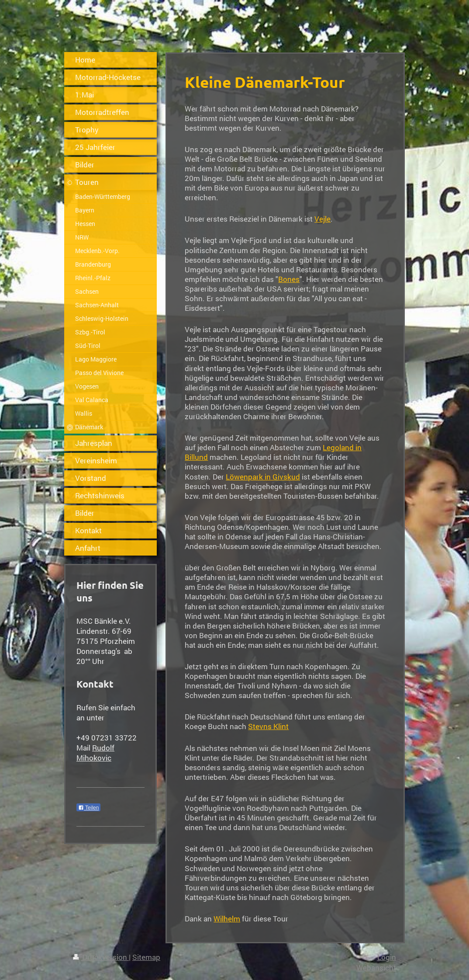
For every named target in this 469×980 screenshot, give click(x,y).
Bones (289, 279)
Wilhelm (227, 919)
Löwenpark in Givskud (263, 477)
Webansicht (376, 968)
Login (387, 957)
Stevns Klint (268, 726)
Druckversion (101, 957)
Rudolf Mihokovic (95, 753)
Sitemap (146, 957)
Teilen (88, 808)
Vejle (322, 219)
